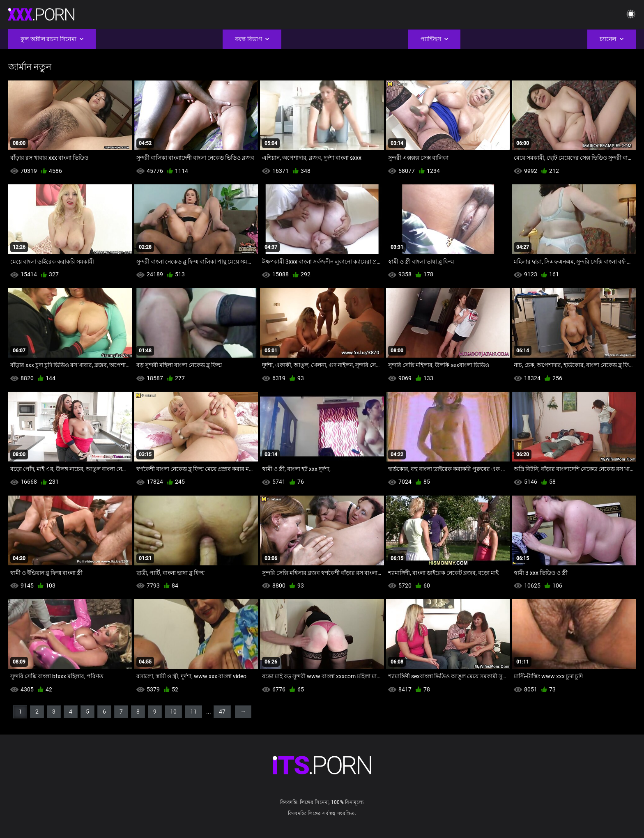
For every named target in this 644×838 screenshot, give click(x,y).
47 (222, 712)
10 (173, 712)
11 (193, 712)
